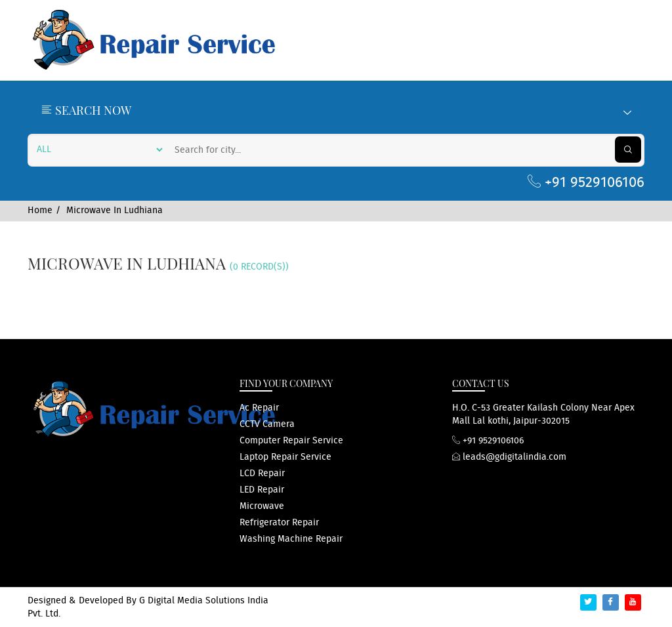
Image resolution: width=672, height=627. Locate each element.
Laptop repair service (285, 457)
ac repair (259, 408)
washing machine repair (291, 539)
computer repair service (291, 441)
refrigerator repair (279, 523)
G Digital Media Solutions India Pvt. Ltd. (148, 607)
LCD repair (262, 474)
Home (40, 211)
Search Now (336, 110)
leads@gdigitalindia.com (509, 457)
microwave (262, 506)
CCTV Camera (267, 424)
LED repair (262, 490)
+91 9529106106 (586, 183)
